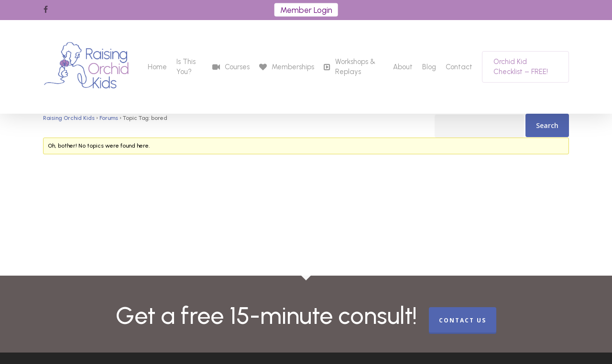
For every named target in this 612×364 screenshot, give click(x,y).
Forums (109, 118)
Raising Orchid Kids (69, 118)
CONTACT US (463, 320)
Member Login (306, 10)
